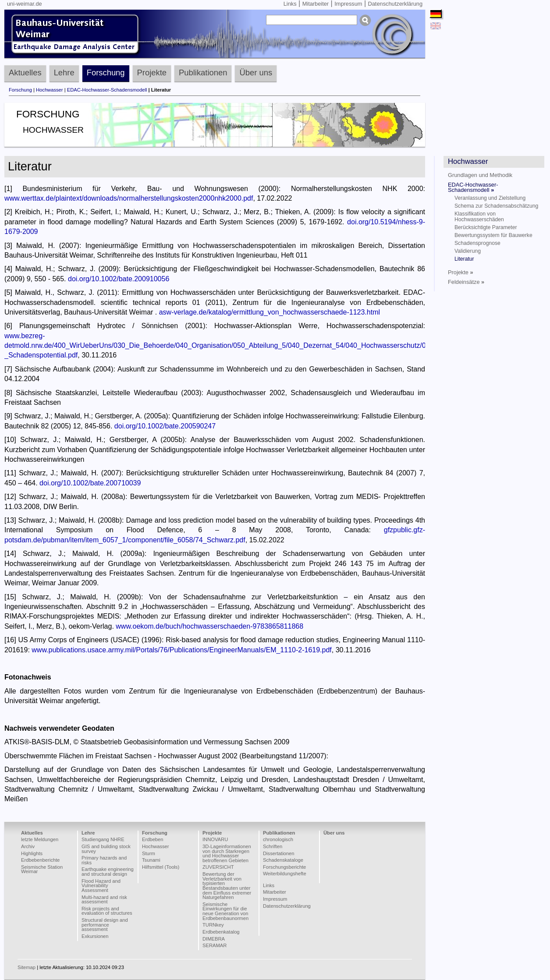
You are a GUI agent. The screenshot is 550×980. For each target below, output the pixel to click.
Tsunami (151, 860)
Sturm (149, 853)
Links (290, 4)
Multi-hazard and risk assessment (104, 900)
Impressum (348, 4)
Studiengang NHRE (103, 839)
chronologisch (278, 839)
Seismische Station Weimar (42, 869)
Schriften (273, 846)
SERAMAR (215, 945)
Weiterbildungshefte (285, 874)
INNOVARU (215, 839)
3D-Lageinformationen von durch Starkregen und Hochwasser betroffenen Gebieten (227, 853)
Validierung (468, 251)
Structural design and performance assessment (105, 925)
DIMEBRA (214, 939)
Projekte (152, 73)
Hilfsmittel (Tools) (161, 867)
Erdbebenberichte (40, 860)
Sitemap (27, 967)
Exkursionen (95, 936)
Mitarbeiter (316, 4)
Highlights (32, 853)
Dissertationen (279, 853)
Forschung (106, 73)
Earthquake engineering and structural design (108, 872)
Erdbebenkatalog (221, 932)
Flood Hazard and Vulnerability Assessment (101, 886)
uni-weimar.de (25, 4)
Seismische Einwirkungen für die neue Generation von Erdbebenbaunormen (225, 911)
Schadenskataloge (283, 860)
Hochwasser (50, 90)
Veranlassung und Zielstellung (490, 198)
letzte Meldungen (40, 839)
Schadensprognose (477, 243)
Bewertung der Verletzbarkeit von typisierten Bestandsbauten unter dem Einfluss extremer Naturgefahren (227, 886)
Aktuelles (25, 73)
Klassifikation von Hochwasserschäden (479, 216)
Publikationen (203, 73)
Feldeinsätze (466, 282)
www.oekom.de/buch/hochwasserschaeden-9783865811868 (209, 626)
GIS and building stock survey (106, 849)
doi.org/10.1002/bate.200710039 (90, 483)
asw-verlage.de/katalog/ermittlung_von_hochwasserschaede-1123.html (270, 312)
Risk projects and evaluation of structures (107, 911)
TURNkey (213, 925)
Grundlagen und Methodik (480, 175)
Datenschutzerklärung (395, 4)
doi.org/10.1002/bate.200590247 (165, 426)
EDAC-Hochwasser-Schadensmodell (107, 90)
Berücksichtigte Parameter (486, 227)
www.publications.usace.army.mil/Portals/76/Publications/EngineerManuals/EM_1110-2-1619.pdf (182, 650)
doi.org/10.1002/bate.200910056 (119, 279)
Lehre (64, 73)
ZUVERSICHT (218, 867)
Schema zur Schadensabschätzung (496, 206)
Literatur (464, 259)
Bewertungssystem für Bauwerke (493, 235)
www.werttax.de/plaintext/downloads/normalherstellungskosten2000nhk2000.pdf (129, 198)
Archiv (28, 846)
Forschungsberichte (284, 867)
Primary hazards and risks (104, 860)
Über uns (256, 73)
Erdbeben (153, 839)
